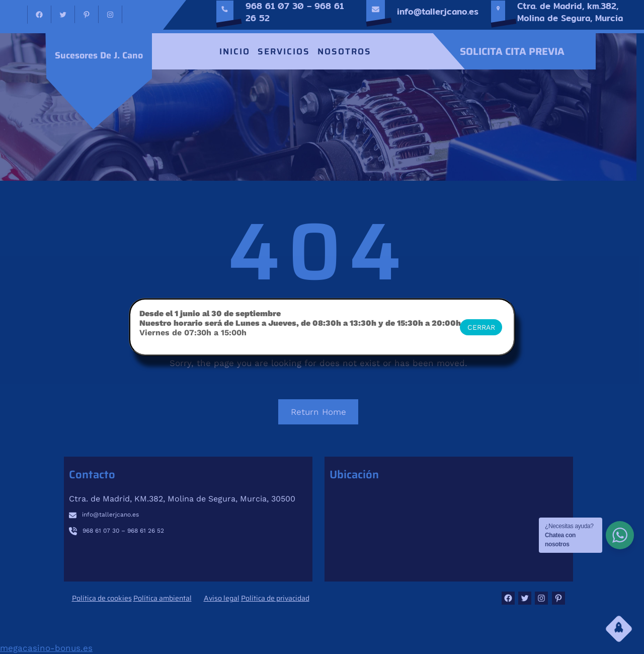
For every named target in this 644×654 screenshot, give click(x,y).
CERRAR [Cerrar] (481, 327)
